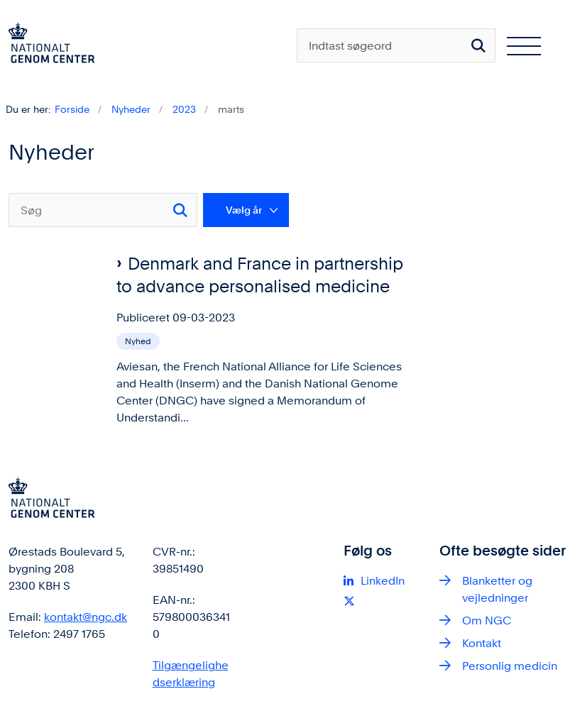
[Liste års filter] (246, 210)
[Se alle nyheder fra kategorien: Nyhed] (139, 340)
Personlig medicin (510, 666)
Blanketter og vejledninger (497, 589)
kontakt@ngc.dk (86, 617)
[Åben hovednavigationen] (530, 45)
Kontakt (482, 643)
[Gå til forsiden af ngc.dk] (48, 45)
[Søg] (103, 210)
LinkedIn (383, 581)
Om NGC (487, 621)
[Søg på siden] (478, 45)
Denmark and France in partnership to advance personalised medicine (260, 275)
